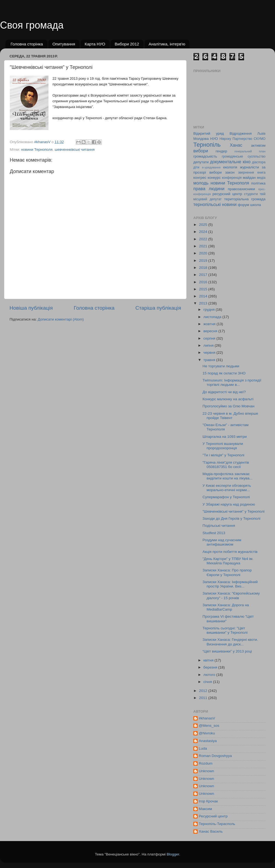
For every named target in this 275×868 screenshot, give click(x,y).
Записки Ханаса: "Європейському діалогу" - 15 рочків (231, 595)
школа (256, 205)
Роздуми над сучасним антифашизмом (222, 542)
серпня (210, 338)
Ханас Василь (211, 831)
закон (230, 172)
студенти (251, 194)
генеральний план (250, 151)
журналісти (249, 167)
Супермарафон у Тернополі (226, 497)
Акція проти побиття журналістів (230, 552)
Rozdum (206, 763)
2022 (204, 239)
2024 (204, 232)
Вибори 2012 (127, 44)
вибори (201, 151)
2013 (204, 303)
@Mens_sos (209, 726)
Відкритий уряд (209, 133)
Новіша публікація (31, 308)
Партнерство (242, 139)
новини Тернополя (37, 150)
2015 (204, 289)
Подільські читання (219, 526)
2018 (204, 268)
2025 (204, 225)
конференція (232, 178)
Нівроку (225, 139)
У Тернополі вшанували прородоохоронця (223, 446)
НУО (214, 139)
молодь (201, 183)
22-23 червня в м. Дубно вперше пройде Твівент (230, 416)
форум (243, 205)
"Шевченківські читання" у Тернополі (234, 511)
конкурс (214, 178)
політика (258, 183)
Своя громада (32, 25)
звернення (246, 173)
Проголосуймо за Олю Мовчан (229, 406)
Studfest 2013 (214, 533)
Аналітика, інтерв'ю (167, 44)
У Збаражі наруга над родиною (229, 504)
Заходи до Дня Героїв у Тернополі (231, 518)
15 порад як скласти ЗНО (224, 373)
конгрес (200, 178)
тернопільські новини (215, 204)
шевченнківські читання (75, 150)
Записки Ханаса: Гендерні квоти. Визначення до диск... (230, 642)
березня (211, 667)
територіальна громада (245, 199)
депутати (201, 162)
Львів (261, 134)
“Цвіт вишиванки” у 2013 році (227, 651)
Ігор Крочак (208, 801)
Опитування (64, 44)
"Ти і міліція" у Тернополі (224, 455)
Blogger (173, 854)
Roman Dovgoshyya (215, 756)
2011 (204, 698)
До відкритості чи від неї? (224, 392)
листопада (213, 317)
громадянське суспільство (244, 156)
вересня (211, 331)
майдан (249, 178)
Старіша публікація (158, 308)
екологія (230, 167)
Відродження (241, 133)
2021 (204, 246)
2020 (204, 253)
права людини (209, 189)
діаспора (259, 162)
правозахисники (242, 189)
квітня (209, 660)
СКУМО (260, 139)
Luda (203, 748)
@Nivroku (207, 733)
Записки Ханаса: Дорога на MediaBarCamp (226, 607)
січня (208, 682)
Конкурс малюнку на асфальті (228, 399)
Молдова (201, 139)
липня (209, 345)
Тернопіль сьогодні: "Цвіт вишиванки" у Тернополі (225, 630)
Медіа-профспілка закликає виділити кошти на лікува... (228, 476)
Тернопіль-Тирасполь (217, 824)
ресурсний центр (227, 194)
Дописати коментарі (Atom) (61, 319)
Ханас (236, 145)
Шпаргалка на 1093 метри (225, 437)
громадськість (205, 156)
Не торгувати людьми (221, 366)
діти (196, 167)
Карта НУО (95, 44)
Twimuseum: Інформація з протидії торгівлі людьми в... (232, 382)
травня (210, 360)
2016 (204, 282)
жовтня (210, 324)
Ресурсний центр (213, 816)
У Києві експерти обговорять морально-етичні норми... (227, 488)
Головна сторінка (27, 44)
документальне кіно (230, 162)
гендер (221, 151)
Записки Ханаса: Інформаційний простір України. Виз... (230, 584)
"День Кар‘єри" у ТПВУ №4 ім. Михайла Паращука (228, 561)
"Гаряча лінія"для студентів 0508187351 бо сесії (226, 465)
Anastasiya (208, 741)
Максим (205, 809)
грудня (210, 310)
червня (210, 353)
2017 (204, 275)
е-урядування (211, 167)
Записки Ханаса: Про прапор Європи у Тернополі (227, 572)
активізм (258, 145)
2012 (204, 691)
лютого (210, 675)
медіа (261, 178)
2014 (204, 296)
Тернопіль (207, 145)
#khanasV (207, 718)
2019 (204, 261)
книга (261, 173)
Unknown (206, 771)
